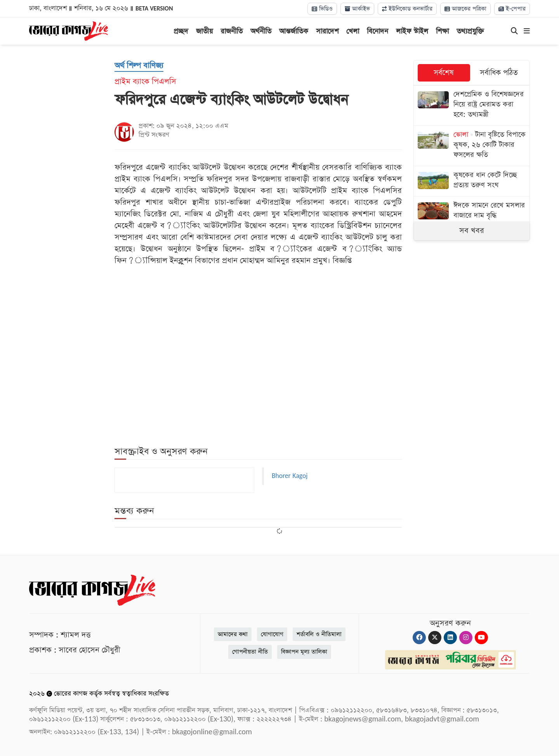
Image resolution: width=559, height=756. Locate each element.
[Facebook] (419, 638)
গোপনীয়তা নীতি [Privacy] (250, 652)
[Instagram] (466, 638)
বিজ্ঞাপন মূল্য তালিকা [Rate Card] (304, 652)
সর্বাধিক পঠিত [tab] (499, 73)
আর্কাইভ (357, 9)
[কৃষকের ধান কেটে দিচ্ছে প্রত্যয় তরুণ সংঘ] (472, 181)
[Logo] (69, 30)
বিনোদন (378, 31)
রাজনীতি (232, 31)
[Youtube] (481, 638)
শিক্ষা (442, 31)
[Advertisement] (258, 295)
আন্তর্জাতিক (294, 31)
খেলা (353, 31)
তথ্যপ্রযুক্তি (470, 31)
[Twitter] (435, 638)
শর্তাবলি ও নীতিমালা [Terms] (319, 634)
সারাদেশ (327, 31)
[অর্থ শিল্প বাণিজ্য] (139, 66)
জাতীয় (204, 31)
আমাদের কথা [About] (233, 634)
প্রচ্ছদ (181, 31)
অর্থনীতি (261, 31)
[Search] (514, 31)
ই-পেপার (512, 9)
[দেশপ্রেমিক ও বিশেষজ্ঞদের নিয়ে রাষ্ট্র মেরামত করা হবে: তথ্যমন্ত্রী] (472, 105)
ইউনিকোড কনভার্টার (407, 9)
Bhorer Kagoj (290, 476)
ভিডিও (322, 9)
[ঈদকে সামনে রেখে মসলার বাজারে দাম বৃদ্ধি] (472, 211)
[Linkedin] (450, 638)
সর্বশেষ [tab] (444, 73)
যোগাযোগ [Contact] (272, 634)
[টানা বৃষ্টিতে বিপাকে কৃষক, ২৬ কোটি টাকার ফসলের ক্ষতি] (472, 146)
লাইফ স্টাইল (412, 31)
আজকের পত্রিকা (465, 9)
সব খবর (472, 231)
